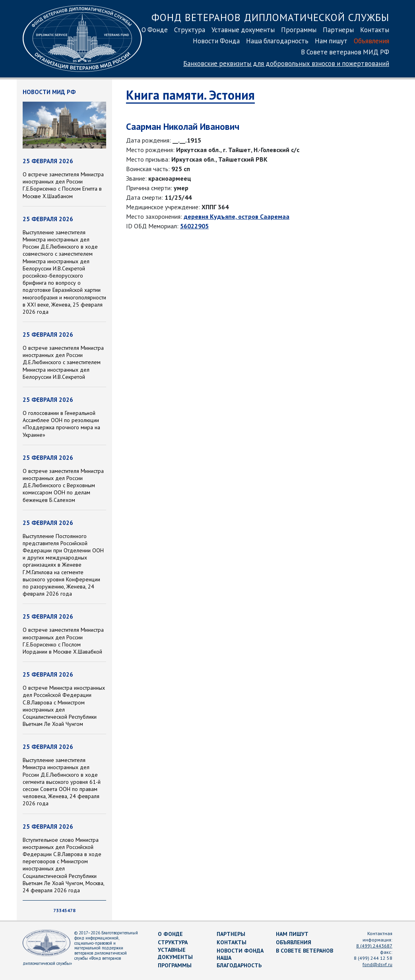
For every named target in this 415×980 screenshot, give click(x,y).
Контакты (375, 30)
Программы (299, 30)
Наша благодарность (277, 41)
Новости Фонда (216, 41)
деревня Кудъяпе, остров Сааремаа (237, 216)
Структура (190, 30)
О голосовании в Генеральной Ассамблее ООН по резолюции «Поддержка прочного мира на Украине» (61, 424)
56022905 (194, 226)
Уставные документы (243, 30)
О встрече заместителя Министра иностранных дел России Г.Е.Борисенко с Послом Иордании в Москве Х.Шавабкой (63, 641)
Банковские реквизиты (286, 64)
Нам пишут (331, 41)
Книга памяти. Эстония (190, 95)
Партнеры (338, 30)
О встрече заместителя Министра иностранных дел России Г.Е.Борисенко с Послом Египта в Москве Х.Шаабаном (63, 185)
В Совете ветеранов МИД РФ (345, 52)
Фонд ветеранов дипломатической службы (270, 17)
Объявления (371, 41)
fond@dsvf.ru (377, 964)
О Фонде (155, 30)
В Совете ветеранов (304, 951)
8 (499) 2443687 (374, 946)
